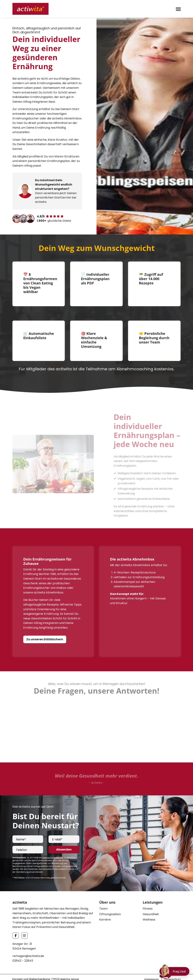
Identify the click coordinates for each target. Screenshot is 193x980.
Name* (21, 831)
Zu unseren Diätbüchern (45, 631)
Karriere (105, 912)
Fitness (148, 901)
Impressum (152, 971)
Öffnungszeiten (110, 906)
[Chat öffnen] (174, 971)
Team (103, 901)
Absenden (64, 842)
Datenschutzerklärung (53, 850)
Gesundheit (151, 906)
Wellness (149, 912)
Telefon (21, 842)
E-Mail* (57, 831)
